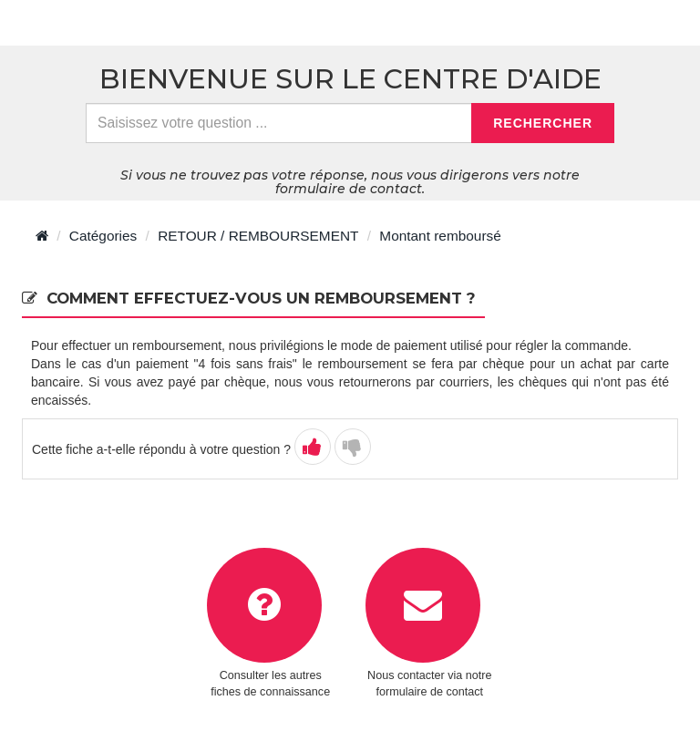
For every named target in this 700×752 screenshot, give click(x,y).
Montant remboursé (440, 236)
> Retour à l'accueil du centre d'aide (152, 23)
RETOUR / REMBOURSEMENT (258, 236)
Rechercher (543, 123)
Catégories (103, 236)
